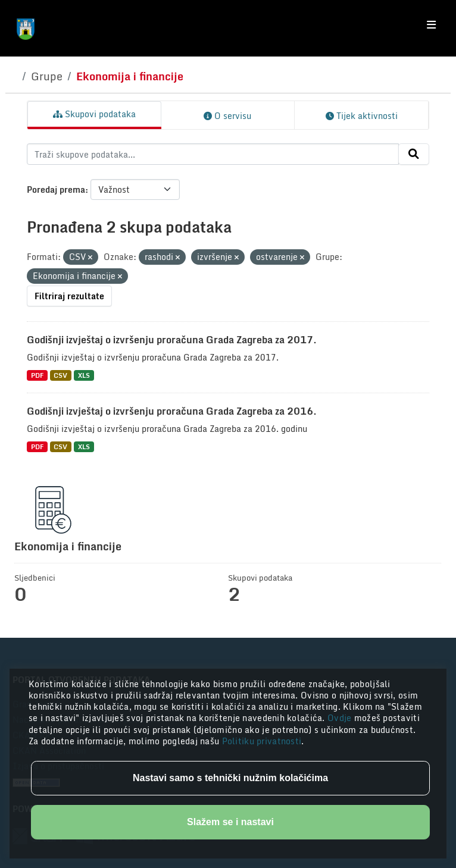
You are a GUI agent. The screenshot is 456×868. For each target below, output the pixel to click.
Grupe (47, 76)
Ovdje (341, 718)
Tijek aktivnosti (362, 116)
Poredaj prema (56, 189)
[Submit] (414, 154)
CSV (60, 375)
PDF (37, 375)
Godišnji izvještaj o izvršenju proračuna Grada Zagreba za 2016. (172, 411)
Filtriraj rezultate (69, 296)
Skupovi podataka (94, 114)
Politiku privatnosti (262, 741)
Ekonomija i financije (130, 76)
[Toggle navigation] (431, 25)
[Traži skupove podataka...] (213, 154)
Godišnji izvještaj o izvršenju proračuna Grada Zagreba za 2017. (172, 340)
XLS (84, 375)
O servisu (227, 116)
